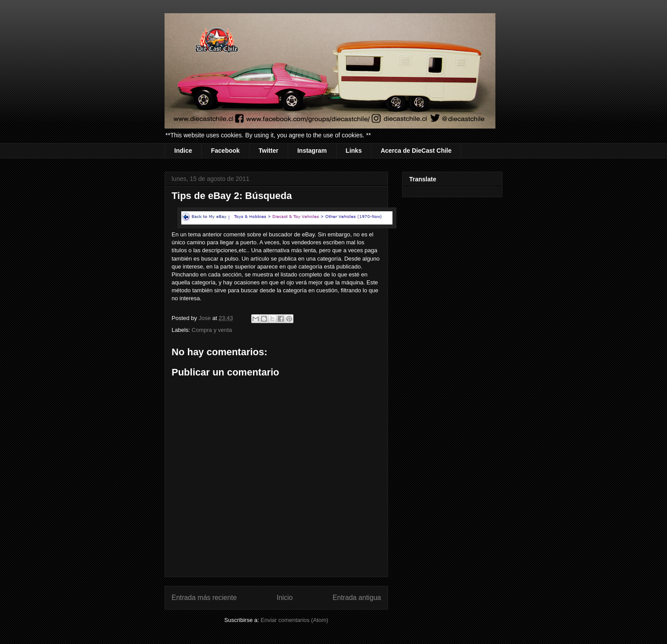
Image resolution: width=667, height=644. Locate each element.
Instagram (312, 151)
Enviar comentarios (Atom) (294, 620)
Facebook (225, 151)
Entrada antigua (357, 598)
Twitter (269, 151)
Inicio (285, 598)
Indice (183, 151)
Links (354, 151)
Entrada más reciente (204, 598)
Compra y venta (212, 330)
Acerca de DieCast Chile (416, 151)
